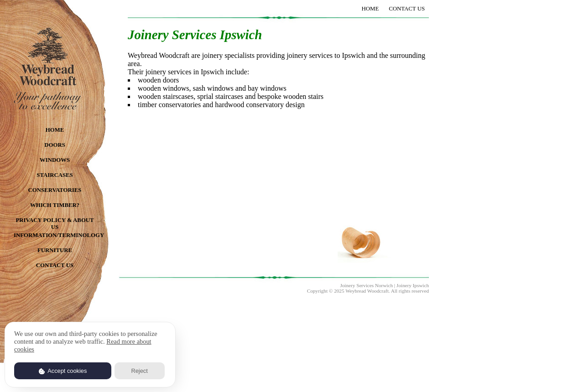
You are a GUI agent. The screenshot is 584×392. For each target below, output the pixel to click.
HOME (55, 130)
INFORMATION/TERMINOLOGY (55, 235)
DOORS (55, 145)
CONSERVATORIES (55, 190)
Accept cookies (63, 371)
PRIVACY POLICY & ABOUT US (55, 223)
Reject (139, 371)
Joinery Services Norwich (366, 285)
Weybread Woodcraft (367, 291)
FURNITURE (55, 250)
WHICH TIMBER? (55, 205)
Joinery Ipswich (413, 285)
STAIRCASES (55, 175)
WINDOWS (55, 160)
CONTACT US (55, 265)
